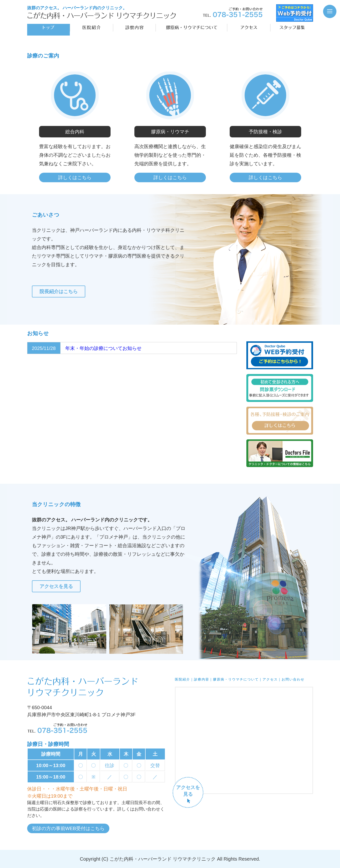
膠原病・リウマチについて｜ (238, 679)
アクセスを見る (56, 586)
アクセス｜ (272, 679)
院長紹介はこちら (59, 291)
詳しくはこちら (75, 177)
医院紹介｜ (184, 679)
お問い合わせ (293, 679)
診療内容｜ (203, 679)
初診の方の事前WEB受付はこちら (68, 828)
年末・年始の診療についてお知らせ (103, 348)
